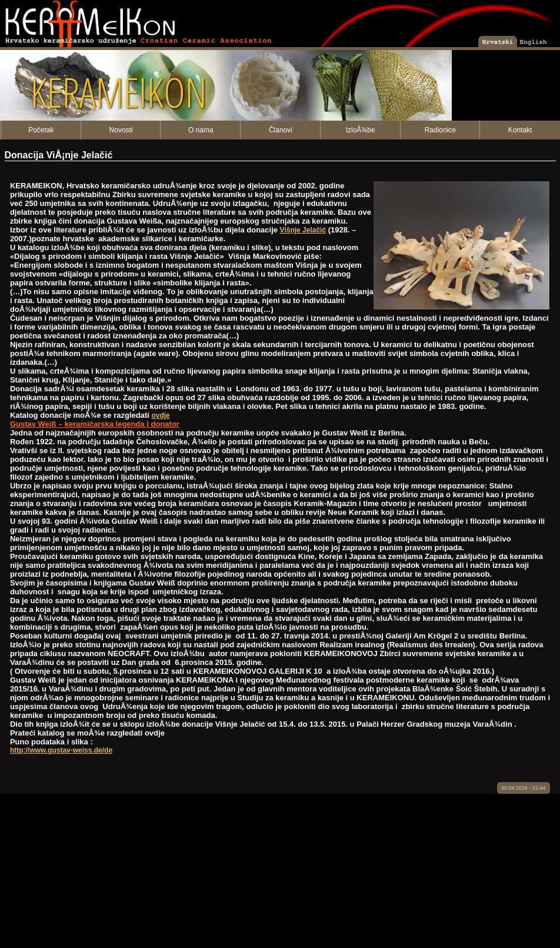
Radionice (440, 130)
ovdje (160, 415)
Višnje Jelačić (303, 230)
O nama (201, 130)
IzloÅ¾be (361, 130)
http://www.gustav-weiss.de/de (61, 750)
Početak (41, 130)
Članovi (281, 130)
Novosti (121, 130)
